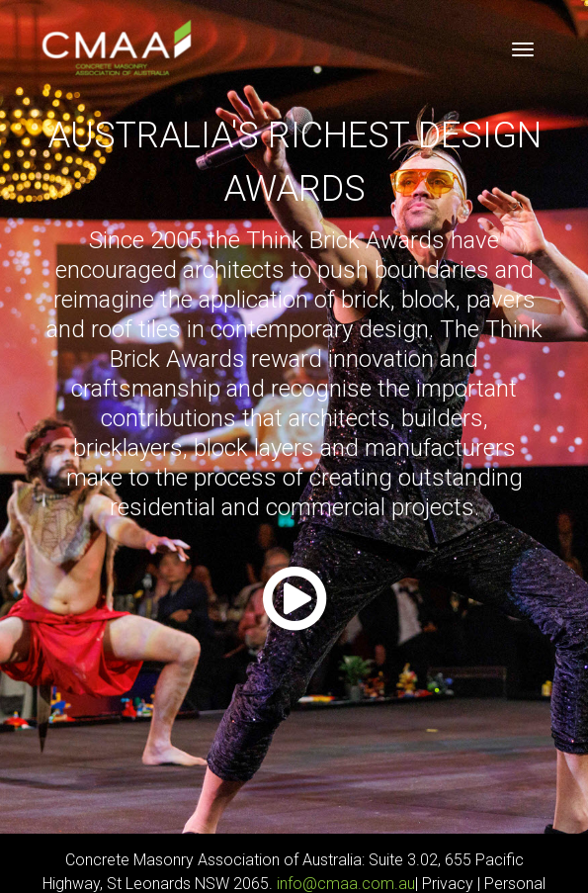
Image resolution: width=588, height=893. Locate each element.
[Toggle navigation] (523, 49)
